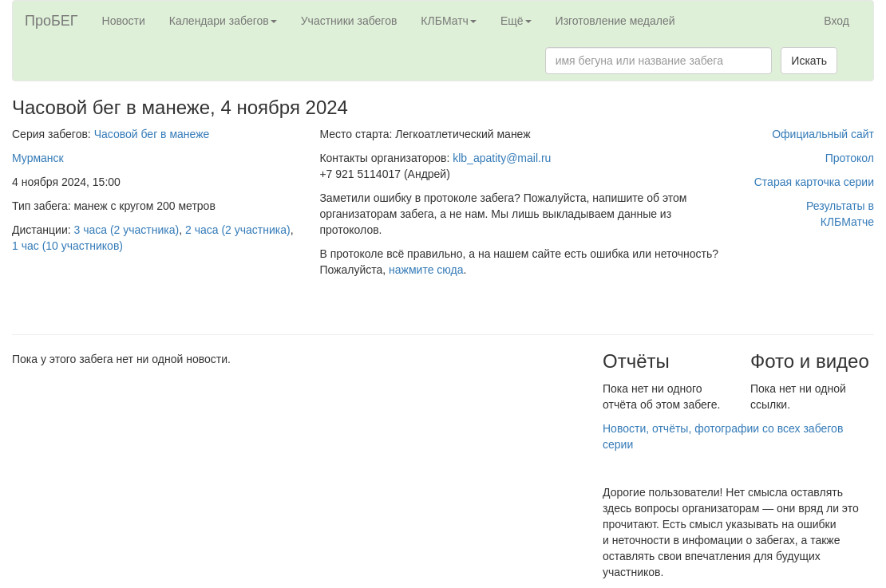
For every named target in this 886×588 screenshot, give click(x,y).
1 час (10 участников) (67, 246)
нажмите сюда (426, 270)
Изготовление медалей (615, 21)
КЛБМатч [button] (449, 21)
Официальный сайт (823, 134)
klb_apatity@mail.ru (502, 158)
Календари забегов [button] (223, 21)
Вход (837, 21)
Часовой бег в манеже (152, 134)
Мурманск (38, 158)
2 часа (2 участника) (238, 230)
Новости (124, 21)
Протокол (850, 158)
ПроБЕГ (51, 21)
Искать (809, 61)
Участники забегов (349, 21)
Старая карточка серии (814, 182)
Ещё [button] (516, 21)
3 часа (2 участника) (127, 230)
